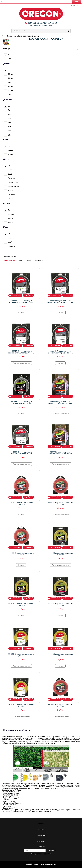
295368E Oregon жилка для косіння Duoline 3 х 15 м (21, 403)
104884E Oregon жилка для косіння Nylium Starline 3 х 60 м (21, 302)
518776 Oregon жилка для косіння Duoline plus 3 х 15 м (60, 453)
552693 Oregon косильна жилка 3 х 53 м (60, 706)
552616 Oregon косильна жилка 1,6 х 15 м (60, 504)
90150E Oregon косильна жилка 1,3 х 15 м (21, 655)
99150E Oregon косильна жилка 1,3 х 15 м (60, 605)
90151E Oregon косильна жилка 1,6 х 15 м (60, 655)
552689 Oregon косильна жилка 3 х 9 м (21, 554)
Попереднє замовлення (21, 363)
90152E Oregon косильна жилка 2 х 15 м (21, 706)
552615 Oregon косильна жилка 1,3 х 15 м (21, 504)
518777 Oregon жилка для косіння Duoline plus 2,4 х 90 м (60, 403)
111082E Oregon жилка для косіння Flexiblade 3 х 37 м (21, 453)
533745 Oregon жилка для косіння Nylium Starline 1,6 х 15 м (60, 302)
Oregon (19, 790)
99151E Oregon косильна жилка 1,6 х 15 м (21, 605)
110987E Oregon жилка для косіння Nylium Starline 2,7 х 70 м (21, 352)
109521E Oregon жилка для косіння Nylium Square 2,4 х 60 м (60, 352)
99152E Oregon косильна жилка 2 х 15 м (60, 554)
